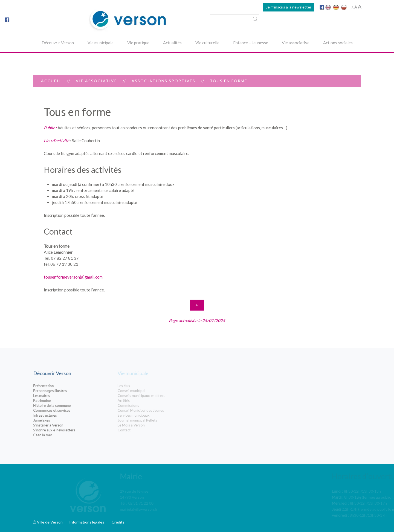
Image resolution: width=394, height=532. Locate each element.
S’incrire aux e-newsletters (71, 430)
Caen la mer (59, 435)
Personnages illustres (67, 391)
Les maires (58, 396)
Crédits (118, 522)
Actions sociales (338, 43)
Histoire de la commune (69, 405)
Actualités (172, 43)
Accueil (51, 81)
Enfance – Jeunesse (251, 43)
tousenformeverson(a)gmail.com (73, 277)
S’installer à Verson (65, 425)
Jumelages (58, 420)
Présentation (60, 386)
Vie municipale (101, 43)
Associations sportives (163, 81)
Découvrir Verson (58, 43)
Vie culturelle (207, 43)
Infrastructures (62, 415)
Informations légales (87, 522)
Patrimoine (59, 401)
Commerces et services (68, 410)
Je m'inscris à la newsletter (289, 7)
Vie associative (296, 43)
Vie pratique (138, 43)
